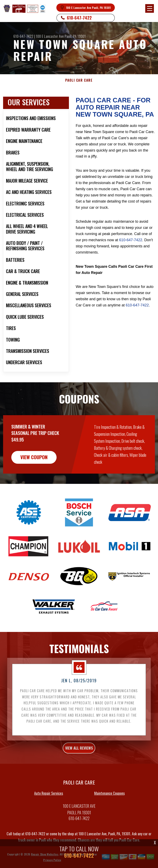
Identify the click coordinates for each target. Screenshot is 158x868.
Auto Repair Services (49, 811)
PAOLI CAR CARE (79, 80)
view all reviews (79, 766)
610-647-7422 (79, 18)
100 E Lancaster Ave (50, 36)
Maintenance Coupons (109, 811)
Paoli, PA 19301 (75, 36)
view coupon (34, 475)
